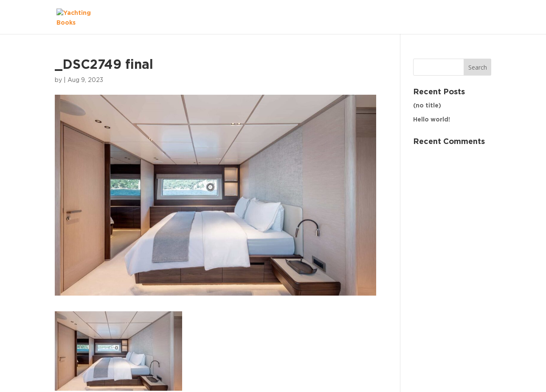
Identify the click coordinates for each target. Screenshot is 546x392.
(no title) (427, 106)
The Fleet (468, 17)
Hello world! (432, 120)
